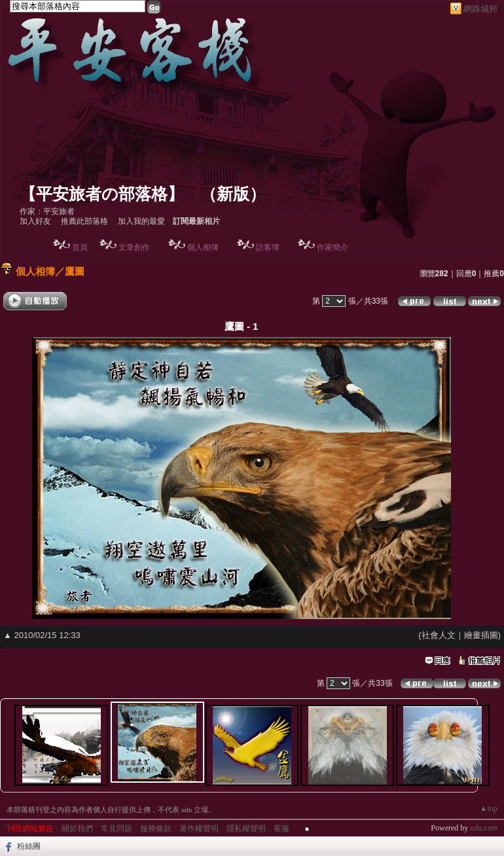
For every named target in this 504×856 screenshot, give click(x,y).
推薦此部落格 (84, 221)
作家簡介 (333, 247)
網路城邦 (480, 9)
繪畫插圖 (481, 635)
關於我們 (77, 829)
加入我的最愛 (141, 221)
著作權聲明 (199, 829)
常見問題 (117, 829)
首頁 (80, 247)
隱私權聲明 (246, 829)
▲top (489, 808)
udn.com (484, 828)
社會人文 (439, 635)
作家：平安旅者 (47, 211)
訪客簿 (268, 247)
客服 (281, 829)
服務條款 (156, 829)
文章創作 (134, 247)
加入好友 (35, 221)
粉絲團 (29, 846)
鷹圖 (75, 271)
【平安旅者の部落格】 (102, 194)
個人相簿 (203, 247)
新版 (233, 194)
